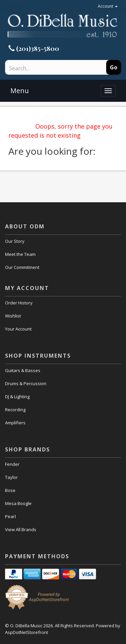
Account (108, 6)
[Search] (46, 68)
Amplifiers (15, 423)
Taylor (11, 477)
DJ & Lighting (17, 397)
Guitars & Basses (23, 370)
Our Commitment (22, 267)
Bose (10, 490)
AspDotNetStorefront (27, 632)
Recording (15, 410)
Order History (19, 303)
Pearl (10, 516)
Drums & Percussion (26, 383)
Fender (12, 464)
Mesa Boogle (18, 503)
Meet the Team (20, 254)
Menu (20, 91)
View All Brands (21, 529)
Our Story (15, 241)
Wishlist (13, 316)
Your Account (18, 329)
